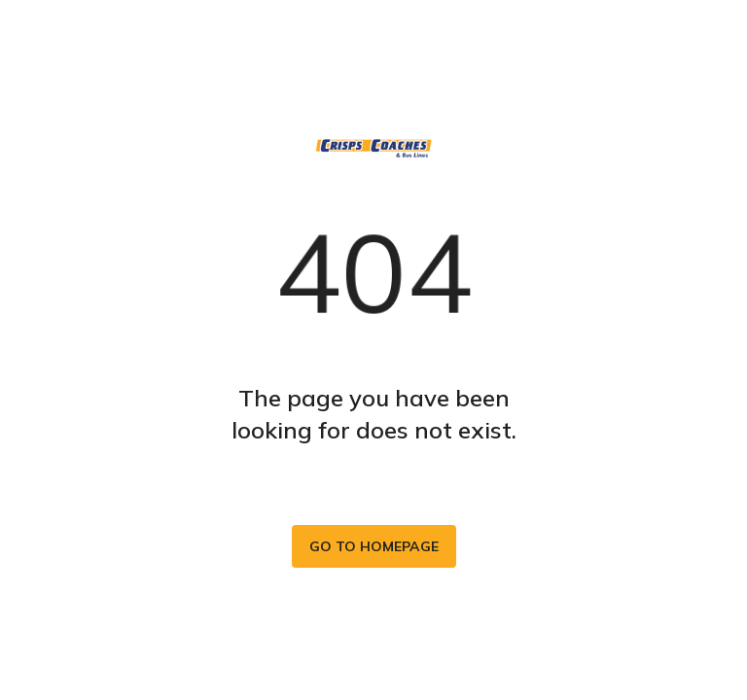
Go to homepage (374, 546)
